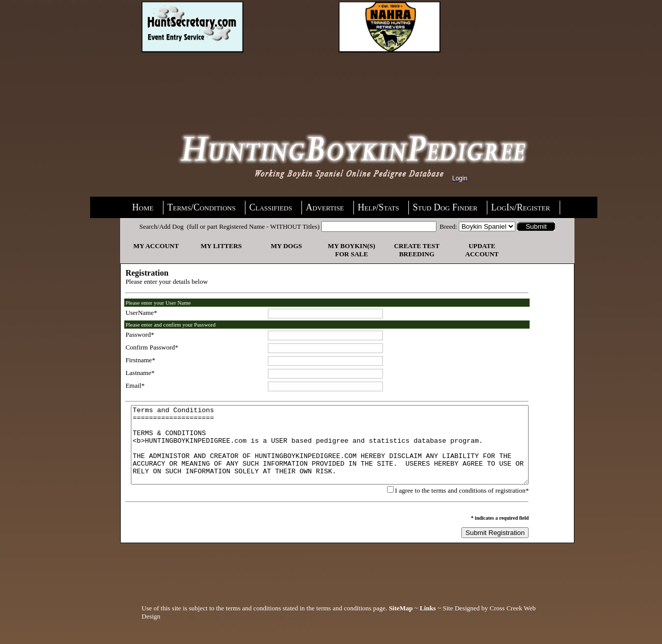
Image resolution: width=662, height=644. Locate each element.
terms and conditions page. (352, 623)
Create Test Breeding (415, 250)
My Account (155, 246)
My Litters (220, 246)
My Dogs (285, 246)
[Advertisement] (223, 80)
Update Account (481, 250)
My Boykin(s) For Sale (350, 250)
